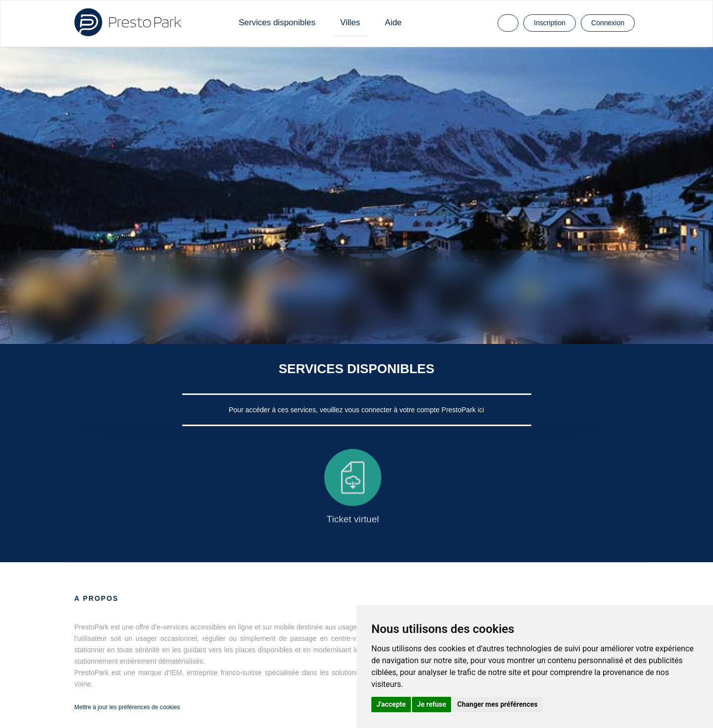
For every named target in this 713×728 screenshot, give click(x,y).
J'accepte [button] (391, 704)
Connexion (608, 23)
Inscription (550, 23)
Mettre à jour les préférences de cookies (127, 707)
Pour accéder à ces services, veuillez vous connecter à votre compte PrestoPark (353, 410)
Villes (350, 23)
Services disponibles (277, 23)
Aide (393, 23)
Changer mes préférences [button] (498, 704)
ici (481, 410)
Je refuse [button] (432, 704)
